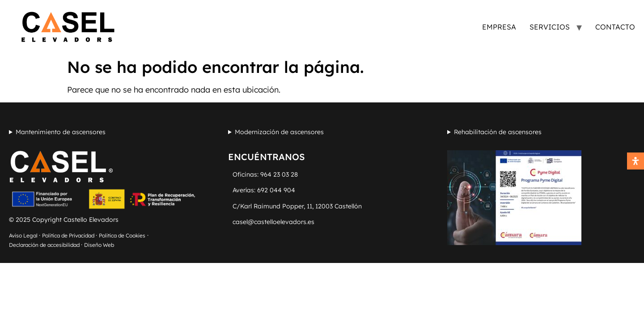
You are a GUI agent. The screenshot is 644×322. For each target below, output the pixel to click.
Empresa (499, 27)
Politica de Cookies (122, 235)
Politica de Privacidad (69, 235)
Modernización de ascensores (279, 132)
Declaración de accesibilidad (45, 245)
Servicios (550, 27)
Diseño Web (99, 245)
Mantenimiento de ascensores (61, 132)
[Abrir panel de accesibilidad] (636, 161)
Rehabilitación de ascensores (498, 132)
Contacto (615, 27)
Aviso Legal (24, 235)
